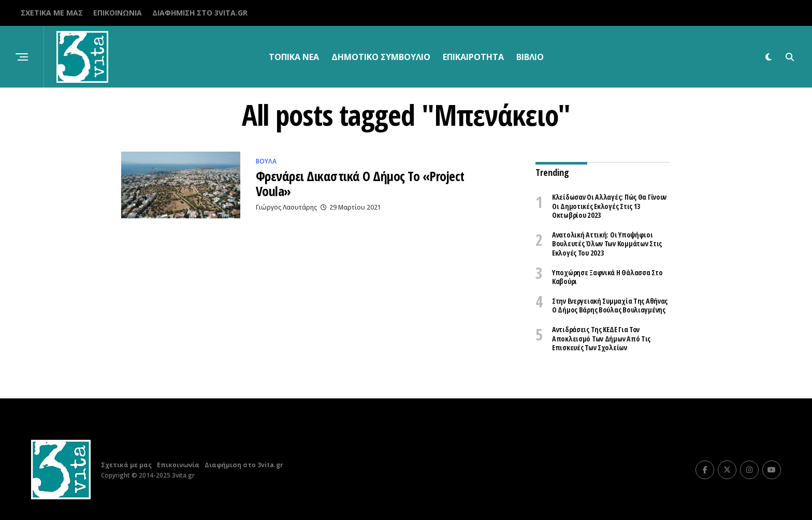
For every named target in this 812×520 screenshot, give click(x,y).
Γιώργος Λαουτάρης (286, 208)
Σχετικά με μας (52, 13)
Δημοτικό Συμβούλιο (381, 57)
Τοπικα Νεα (294, 57)
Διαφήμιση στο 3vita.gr (200, 13)
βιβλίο (530, 57)
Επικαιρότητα (473, 57)
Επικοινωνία (118, 13)
